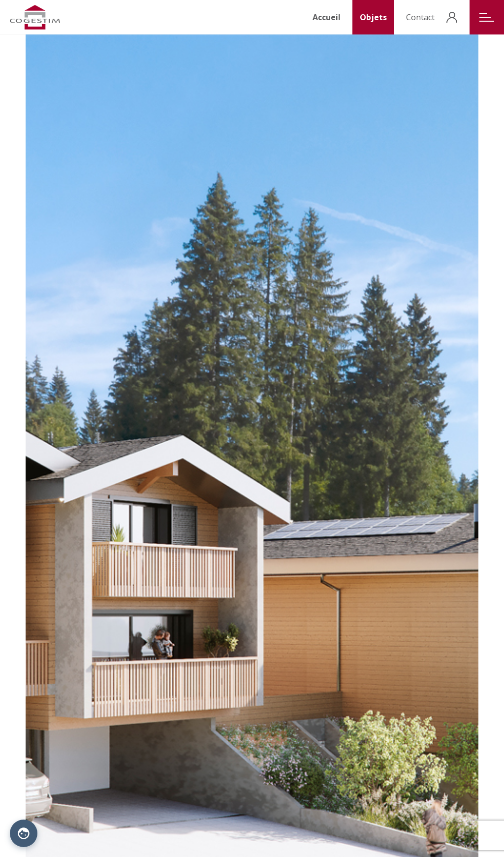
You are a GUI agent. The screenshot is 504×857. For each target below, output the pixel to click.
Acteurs (115, 749)
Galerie (37, 760)
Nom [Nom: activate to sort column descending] (38, 448)
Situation (40, 749)
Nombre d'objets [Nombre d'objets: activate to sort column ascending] (295, 448)
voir (469, 467)
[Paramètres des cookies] (24, 833)
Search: (79, 428)
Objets (373, 17)
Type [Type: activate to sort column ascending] (195, 448)
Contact (420, 17)
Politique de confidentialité (139, 836)
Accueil (327, 17)
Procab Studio (252, 836)
